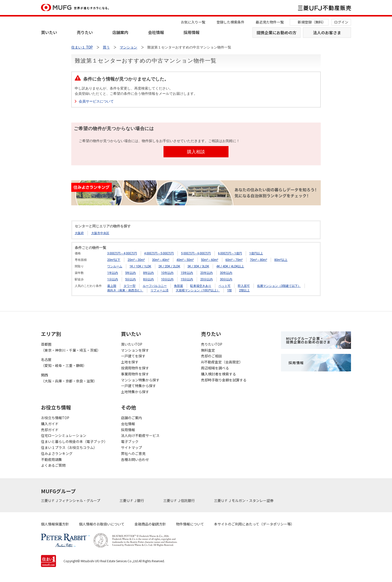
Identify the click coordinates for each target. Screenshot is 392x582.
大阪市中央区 (100, 233)
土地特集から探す (135, 392)
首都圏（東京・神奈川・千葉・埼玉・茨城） (71, 347)
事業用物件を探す (135, 374)
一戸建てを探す (133, 356)
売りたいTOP (212, 344)
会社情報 (156, 32)
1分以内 (113, 279)
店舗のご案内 (131, 418)
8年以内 (148, 273)
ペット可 (224, 286)
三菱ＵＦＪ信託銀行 (179, 500)
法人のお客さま (327, 33)
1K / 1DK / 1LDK (140, 266)
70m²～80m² (258, 260)
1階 (229, 290)
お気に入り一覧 (193, 22)
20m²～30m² (136, 260)
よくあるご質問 (53, 465)
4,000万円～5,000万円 (159, 253)
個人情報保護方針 (55, 524)
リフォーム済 (159, 290)
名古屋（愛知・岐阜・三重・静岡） (64, 362)
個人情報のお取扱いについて (102, 524)
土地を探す (130, 362)
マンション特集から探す (140, 380)
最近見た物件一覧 (270, 22)
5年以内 (131, 273)
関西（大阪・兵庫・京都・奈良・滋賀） (69, 378)
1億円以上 (256, 253)
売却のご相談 (211, 356)
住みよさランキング (57, 453)
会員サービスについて (96, 101)
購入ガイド (50, 424)
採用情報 (191, 32)
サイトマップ (131, 447)
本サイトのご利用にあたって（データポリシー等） (254, 524)
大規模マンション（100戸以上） (198, 290)
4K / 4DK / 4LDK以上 (230, 266)
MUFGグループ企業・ (308, 340)
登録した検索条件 (230, 22)
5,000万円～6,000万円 (196, 253)
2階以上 (244, 290)
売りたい (85, 32)
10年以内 (167, 273)
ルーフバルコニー (155, 286)
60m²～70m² (234, 260)
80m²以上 (281, 260)
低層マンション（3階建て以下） (279, 286)
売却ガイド (50, 430)
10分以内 (167, 279)
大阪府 (79, 233)
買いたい (49, 32)
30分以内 (226, 279)
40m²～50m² (185, 260)
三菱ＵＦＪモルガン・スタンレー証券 (244, 500)
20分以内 (206, 279)
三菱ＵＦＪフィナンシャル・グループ (71, 500)
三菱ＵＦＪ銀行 (132, 500)
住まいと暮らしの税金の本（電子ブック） (74, 441)
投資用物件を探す (135, 368)
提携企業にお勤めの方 (276, 33)
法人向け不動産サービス (140, 435)
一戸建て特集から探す (138, 386)
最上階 (112, 286)
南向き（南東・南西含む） (125, 290)
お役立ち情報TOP (55, 418)
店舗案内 (120, 32)
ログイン (341, 22)
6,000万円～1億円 (230, 253)
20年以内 (206, 273)
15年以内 (187, 273)
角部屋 (178, 286)
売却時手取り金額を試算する (224, 380)
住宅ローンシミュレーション (64, 435)
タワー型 (129, 286)
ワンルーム (115, 266)
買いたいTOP (132, 344)
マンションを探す (135, 350)
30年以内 (226, 273)
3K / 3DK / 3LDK (198, 266)
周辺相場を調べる (215, 368)
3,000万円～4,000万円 (122, 253)
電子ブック (130, 441)
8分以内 (148, 279)
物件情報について (190, 524)
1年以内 (113, 273)
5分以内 (131, 279)
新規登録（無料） (312, 22)
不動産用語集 (51, 459)
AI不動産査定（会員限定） (222, 362)
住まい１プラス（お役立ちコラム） (69, 447)
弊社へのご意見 (133, 453)
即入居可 (244, 286)
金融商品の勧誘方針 (150, 524)
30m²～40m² (161, 260)
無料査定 (208, 350)
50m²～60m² (210, 260)
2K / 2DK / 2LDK (169, 266)
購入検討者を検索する (218, 374)
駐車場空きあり (201, 286)
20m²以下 (114, 260)
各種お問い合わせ (135, 459)
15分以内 (187, 279)
